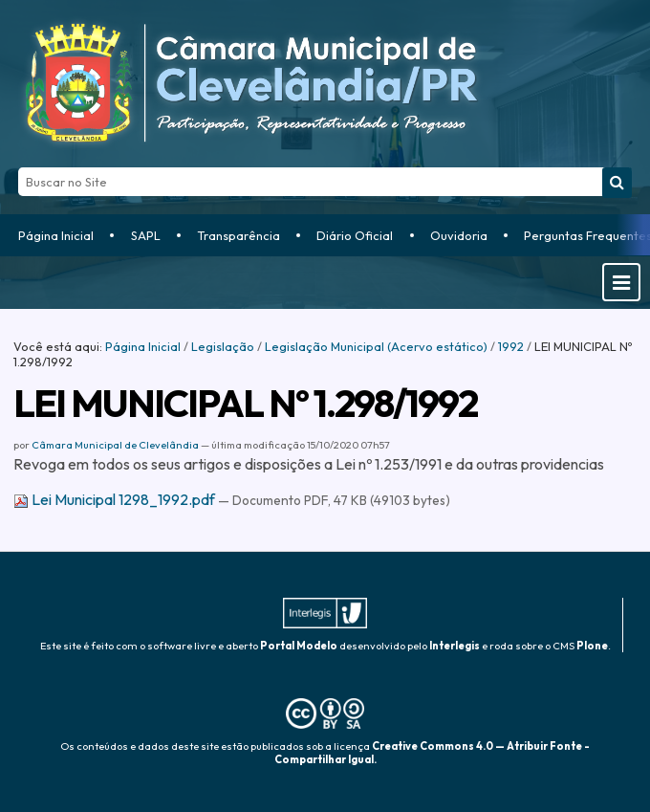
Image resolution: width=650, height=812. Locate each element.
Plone (592, 646)
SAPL (146, 235)
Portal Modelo (299, 646)
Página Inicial (56, 235)
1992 (511, 346)
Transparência (238, 235)
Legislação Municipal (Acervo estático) (376, 346)
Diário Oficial (355, 235)
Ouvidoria (459, 235)
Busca (18, 167)
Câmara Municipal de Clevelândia (115, 445)
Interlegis (455, 646)
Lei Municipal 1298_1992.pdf (116, 499)
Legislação (223, 346)
